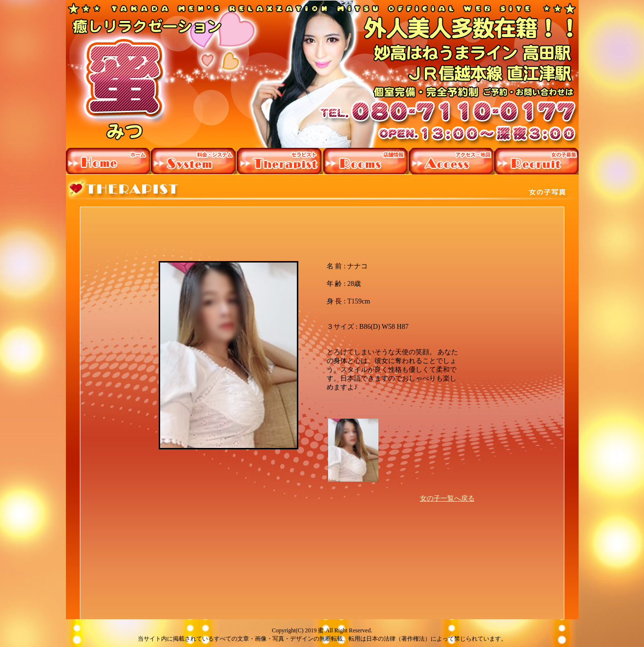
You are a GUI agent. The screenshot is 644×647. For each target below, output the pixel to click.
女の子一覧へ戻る (447, 498)
